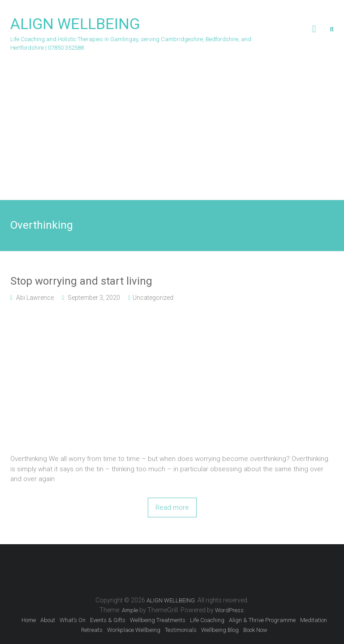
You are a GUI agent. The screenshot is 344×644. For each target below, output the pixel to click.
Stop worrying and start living (81, 281)
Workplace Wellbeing (134, 630)
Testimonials (181, 630)
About (48, 620)
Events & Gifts (108, 620)
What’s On (73, 620)
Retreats (92, 630)
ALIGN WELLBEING (75, 24)
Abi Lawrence (35, 298)
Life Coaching (207, 620)
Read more (172, 508)
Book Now (255, 630)
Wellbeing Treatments (158, 620)
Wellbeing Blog (220, 630)
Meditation (314, 620)
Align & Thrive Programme (262, 620)
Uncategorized (153, 298)
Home (29, 620)
